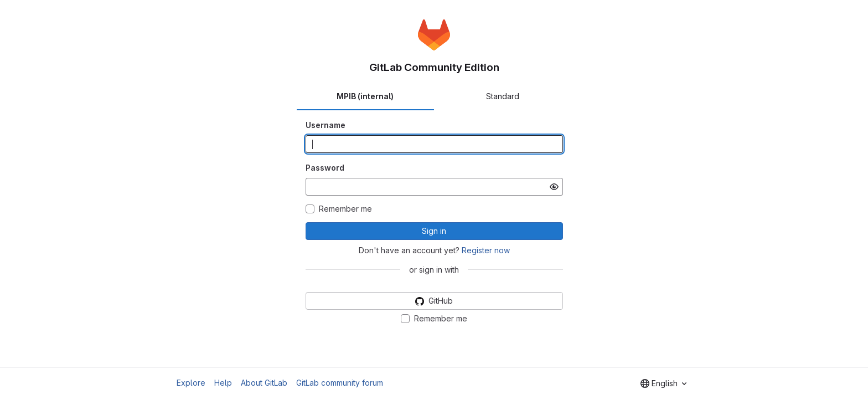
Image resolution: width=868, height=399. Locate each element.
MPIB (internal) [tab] (365, 96)
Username (325, 125)
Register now (486, 250)
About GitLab (264, 383)
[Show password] (554, 187)
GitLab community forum (340, 383)
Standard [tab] (503, 96)
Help (223, 383)
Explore (191, 383)
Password (325, 168)
